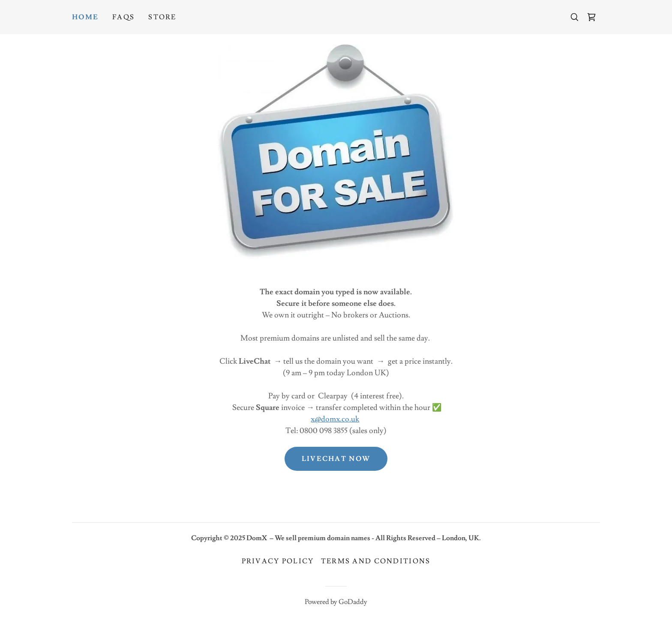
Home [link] (85, 17)
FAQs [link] (123, 17)
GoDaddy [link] (353, 602)
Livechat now (336, 459)
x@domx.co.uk (335, 419)
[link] (591, 17)
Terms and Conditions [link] (376, 561)
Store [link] (162, 17)
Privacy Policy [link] (278, 561)
